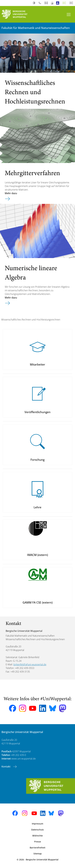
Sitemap (38, 854)
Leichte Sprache (58, 3)
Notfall (52, 3)
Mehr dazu (11, 193)
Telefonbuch (41, 3)
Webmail (47, 3)
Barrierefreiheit (37, 848)
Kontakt (6, 767)
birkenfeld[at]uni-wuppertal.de (30, 664)
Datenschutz (37, 830)
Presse (38, 842)
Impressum (37, 824)
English (72, 3)
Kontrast (35, 3)
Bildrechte (38, 836)
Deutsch (65, 3)
